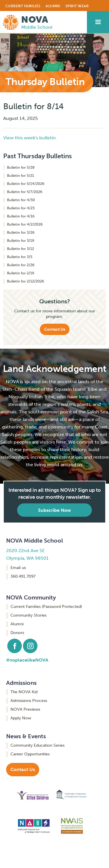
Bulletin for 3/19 (21, 241)
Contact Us (55, 329)
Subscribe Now (54, 510)
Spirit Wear (77, 6)
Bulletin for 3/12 (20, 249)
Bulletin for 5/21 (20, 175)
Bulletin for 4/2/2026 (25, 224)
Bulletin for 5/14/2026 (26, 184)
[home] (26, 21)
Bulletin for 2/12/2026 (26, 281)
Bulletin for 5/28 (21, 167)
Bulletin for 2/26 (21, 265)
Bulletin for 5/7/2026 (25, 192)
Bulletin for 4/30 (21, 200)
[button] (98, 22)
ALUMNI (53, 6)
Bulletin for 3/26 (21, 232)
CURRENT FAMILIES (23, 6)
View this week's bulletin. (30, 138)
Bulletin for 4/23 (21, 208)
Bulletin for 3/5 (20, 257)
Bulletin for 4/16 (21, 216)
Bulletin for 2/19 (21, 273)
